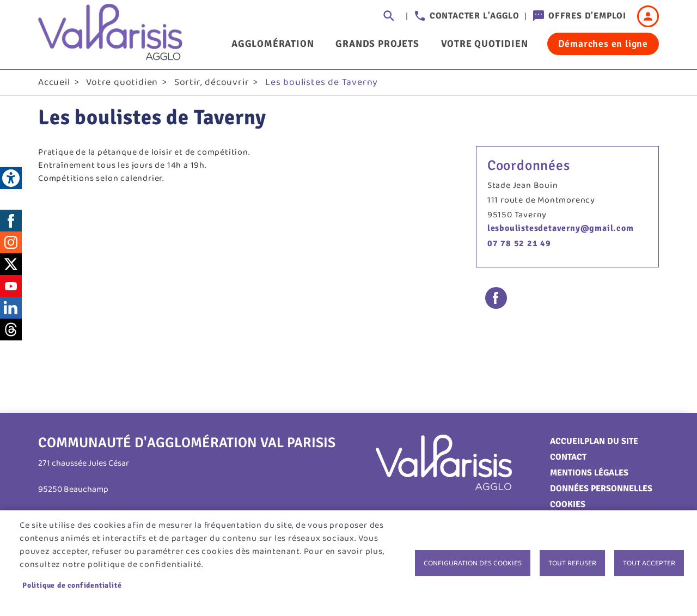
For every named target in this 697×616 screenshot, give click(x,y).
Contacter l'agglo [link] (475, 16)
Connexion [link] (648, 16)
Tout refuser (572, 563)
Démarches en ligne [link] (603, 44)
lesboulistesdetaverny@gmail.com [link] (561, 228)
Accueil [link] (54, 82)
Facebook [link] (11, 221)
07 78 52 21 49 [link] (519, 243)
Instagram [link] (11, 242)
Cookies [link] (568, 504)
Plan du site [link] (611, 441)
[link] (11, 178)
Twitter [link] (11, 264)
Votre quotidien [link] (485, 44)
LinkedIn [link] (11, 308)
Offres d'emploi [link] (587, 16)
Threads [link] (11, 330)
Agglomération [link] (273, 44)
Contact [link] (568, 457)
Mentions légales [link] (589, 473)
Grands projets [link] (377, 44)
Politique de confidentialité (72, 585)
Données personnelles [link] (601, 489)
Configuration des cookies (473, 563)
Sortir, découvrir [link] (212, 82)
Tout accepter (649, 563)
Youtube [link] (11, 286)
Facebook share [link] (496, 298)
